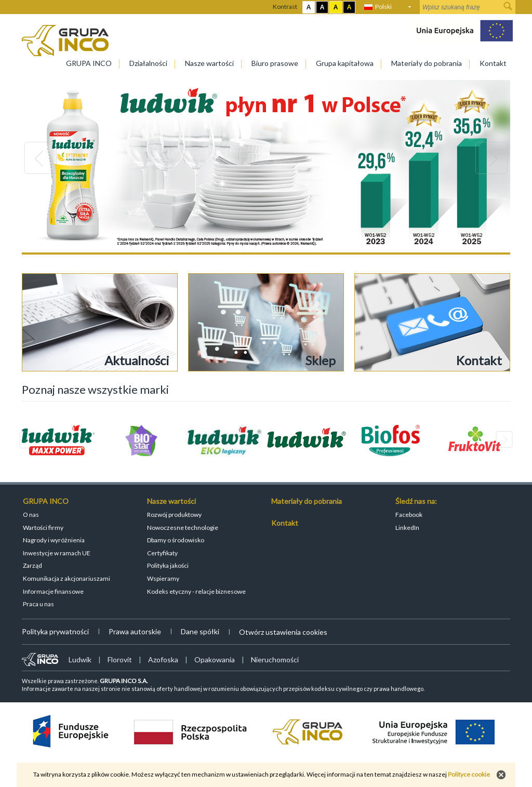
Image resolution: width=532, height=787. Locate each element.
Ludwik (80, 659)
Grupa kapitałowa (345, 63)
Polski (383, 6)
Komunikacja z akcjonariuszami (66, 578)
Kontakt (493, 63)
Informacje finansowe (53, 591)
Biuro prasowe (275, 63)
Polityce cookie (469, 774)
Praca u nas (38, 604)
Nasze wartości (209, 63)
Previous (41, 158)
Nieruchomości (275, 659)
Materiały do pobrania (427, 63)
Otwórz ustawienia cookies (283, 632)
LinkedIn (407, 528)
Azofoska (163, 659)
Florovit (120, 659)
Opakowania (215, 659)
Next (491, 158)
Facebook (409, 515)
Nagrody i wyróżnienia (54, 540)
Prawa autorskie (135, 631)
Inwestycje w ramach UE (57, 553)
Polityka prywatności (55, 631)
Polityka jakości (168, 565)
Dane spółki (200, 631)
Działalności (148, 63)
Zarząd (32, 565)
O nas (31, 515)
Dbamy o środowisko (176, 540)
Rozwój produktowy (174, 515)
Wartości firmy (43, 528)
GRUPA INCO (89, 63)
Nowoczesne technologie (183, 528)
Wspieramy (163, 578)
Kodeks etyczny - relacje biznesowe (196, 591)
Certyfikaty (162, 553)
